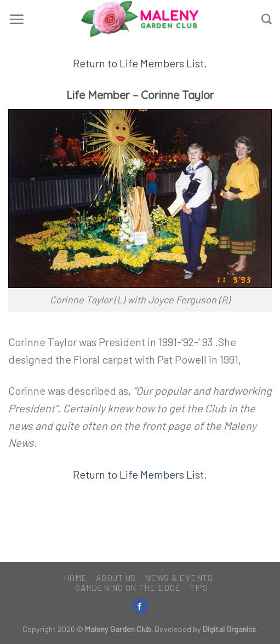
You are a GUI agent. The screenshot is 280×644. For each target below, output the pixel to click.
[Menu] (16, 19)
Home (75, 578)
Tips (199, 588)
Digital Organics (229, 629)
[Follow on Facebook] (140, 606)
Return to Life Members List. (140, 63)
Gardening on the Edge (128, 588)
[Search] (267, 19)
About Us (116, 578)
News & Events (179, 578)
